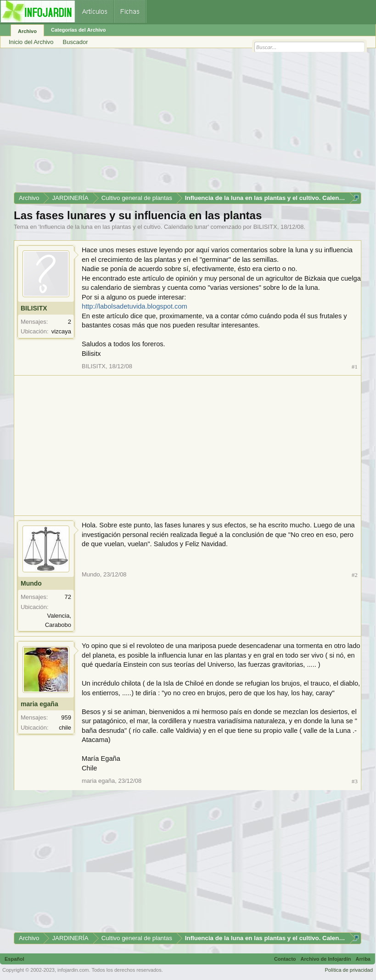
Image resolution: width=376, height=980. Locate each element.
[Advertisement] (188, 123)
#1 (355, 367)
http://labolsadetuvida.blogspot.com (135, 306)
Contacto (285, 959)
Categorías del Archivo (78, 30)
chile (65, 728)
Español (14, 959)
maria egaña (39, 704)
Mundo (31, 583)
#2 (355, 575)
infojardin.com (73, 970)
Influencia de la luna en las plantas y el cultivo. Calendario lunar (123, 227)
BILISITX (265, 227)
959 (66, 717)
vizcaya (61, 331)
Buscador (76, 42)
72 (68, 597)
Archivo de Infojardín (326, 959)
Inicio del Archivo (31, 42)
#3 (355, 781)
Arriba (363, 959)
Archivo (27, 31)
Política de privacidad (349, 970)
